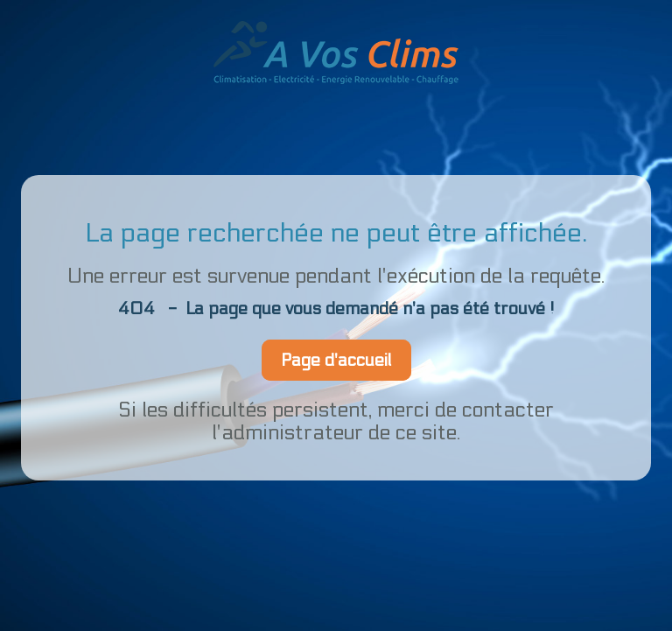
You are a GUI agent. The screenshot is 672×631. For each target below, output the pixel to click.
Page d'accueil (336, 360)
